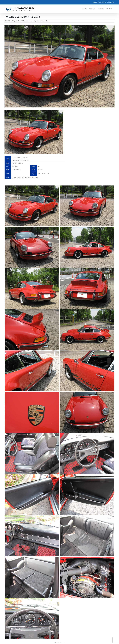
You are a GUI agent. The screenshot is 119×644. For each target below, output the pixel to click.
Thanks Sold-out (28, 21)
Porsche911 (45, 21)
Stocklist (21, 21)
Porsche (39, 21)
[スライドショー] (60, 642)
